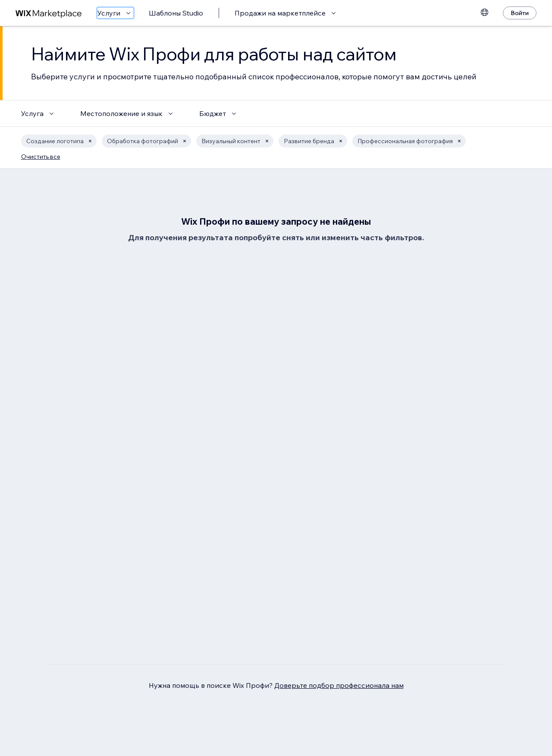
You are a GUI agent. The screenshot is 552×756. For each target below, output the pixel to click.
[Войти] (520, 13)
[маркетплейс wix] (49, 13)
